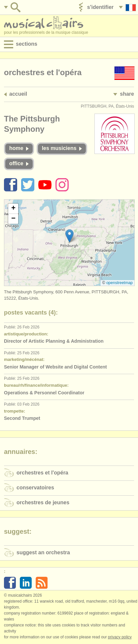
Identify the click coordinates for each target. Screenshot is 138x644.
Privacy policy (120, 637)
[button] (69, 236)
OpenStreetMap (120, 283)
